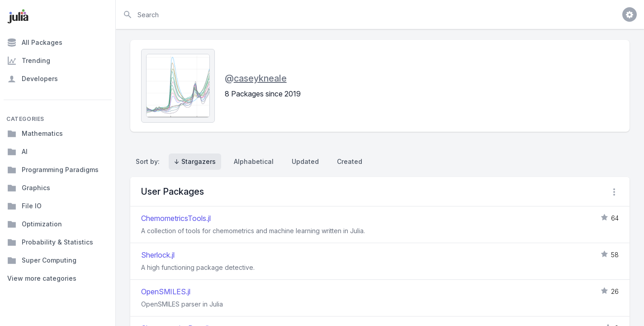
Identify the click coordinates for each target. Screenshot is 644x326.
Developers (33, 79)
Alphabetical (254, 161)
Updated (305, 161)
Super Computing (42, 260)
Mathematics (35, 134)
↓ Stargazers (195, 161)
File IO (24, 206)
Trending (29, 61)
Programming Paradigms (53, 170)
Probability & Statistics (50, 242)
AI (17, 152)
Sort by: (149, 161)
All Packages (35, 43)
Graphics (29, 188)
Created (350, 161)
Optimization (35, 224)
